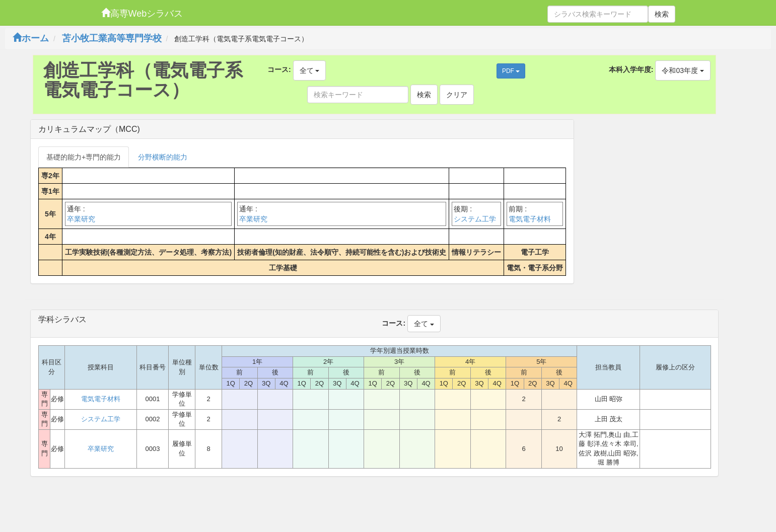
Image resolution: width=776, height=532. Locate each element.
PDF (511, 71)
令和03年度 (683, 70)
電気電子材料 (530, 219)
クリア (457, 95)
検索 (662, 14)
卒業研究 (81, 219)
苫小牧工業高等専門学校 (112, 38)
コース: (279, 69)
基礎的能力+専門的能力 (84, 157)
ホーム (31, 38)
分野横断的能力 (163, 157)
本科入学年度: (631, 69)
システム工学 (475, 219)
